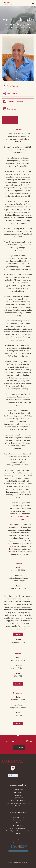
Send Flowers (13, 86)
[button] (33, 3)
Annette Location (18, 785)
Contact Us (11, 109)
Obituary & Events (10, 120)
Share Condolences (15, 101)
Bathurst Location (18, 813)
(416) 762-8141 (19, 798)
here (11, 546)
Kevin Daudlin (20, 800)
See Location (12, 94)
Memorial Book (26, 120)
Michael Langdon (20, 828)
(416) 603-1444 (19, 825)
